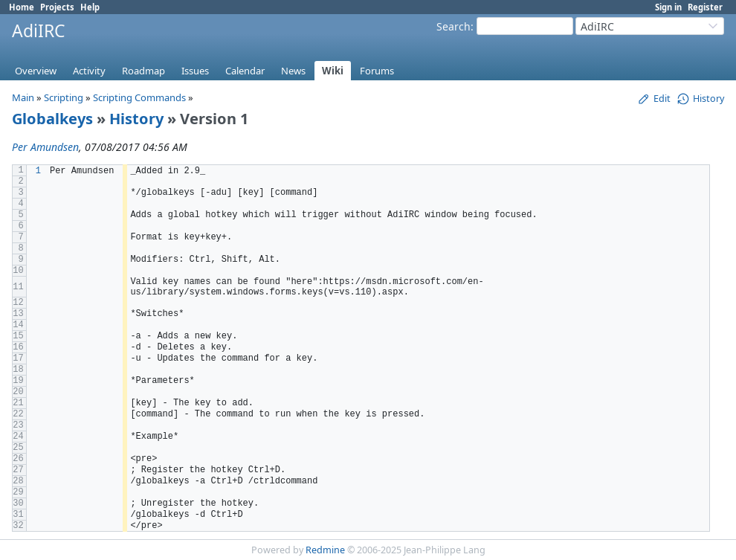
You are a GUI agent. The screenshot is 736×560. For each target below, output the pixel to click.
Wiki (333, 71)
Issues (195, 71)
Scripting (64, 97)
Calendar (245, 71)
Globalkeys (52, 119)
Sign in (668, 7)
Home (22, 7)
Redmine (325, 550)
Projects (57, 7)
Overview (36, 71)
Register (705, 7)
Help (90, 7)
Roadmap (143, 71)
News (293, 71)
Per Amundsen (45, 147)
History (136, 119)
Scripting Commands (139, 97)
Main (23, 97)
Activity (89, 71)
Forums (377, 71)
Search (453, 26)
